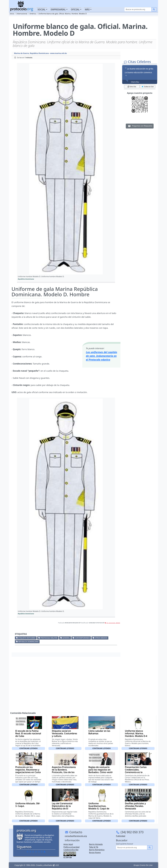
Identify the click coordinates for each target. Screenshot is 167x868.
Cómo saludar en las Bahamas (99, 732)
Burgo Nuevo (95, 852)
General (66, 638)
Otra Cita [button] (132, 87)
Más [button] (87, 9)
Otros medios (101, 638)
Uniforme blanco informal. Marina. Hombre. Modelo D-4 (136, 733)
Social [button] (41, 9)
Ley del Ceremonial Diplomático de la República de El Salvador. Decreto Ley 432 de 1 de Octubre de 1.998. (64, 810)
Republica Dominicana (28, 642)
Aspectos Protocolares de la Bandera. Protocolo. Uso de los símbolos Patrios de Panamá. (64, 772)
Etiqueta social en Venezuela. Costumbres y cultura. (64, 733)
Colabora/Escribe (71, 850)
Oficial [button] (75, 9)
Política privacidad (71, 847)
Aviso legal (68, 844)
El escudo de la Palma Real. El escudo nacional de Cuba (28, 733)
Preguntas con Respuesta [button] (140, 126)
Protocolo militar (49, 638)
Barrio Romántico (97, 850)
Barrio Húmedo (96, 844)
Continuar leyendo (28, 748)
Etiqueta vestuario (27, 638)
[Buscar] (138, 9)
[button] (66, 169)
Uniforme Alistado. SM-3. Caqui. (28, 805)
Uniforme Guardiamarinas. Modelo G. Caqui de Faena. (99, 807)
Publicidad (121, 836)
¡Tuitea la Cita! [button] (148, 87)
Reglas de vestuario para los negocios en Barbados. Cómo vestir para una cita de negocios (101, 772)
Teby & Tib (94, 847)
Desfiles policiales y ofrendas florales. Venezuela (135, 806)
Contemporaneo (82, 638)
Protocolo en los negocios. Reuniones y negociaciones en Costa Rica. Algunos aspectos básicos (28, 772)
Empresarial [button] (58, 9)
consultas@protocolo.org (76, 836)
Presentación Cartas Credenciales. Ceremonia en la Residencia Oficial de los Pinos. (138, 772)
